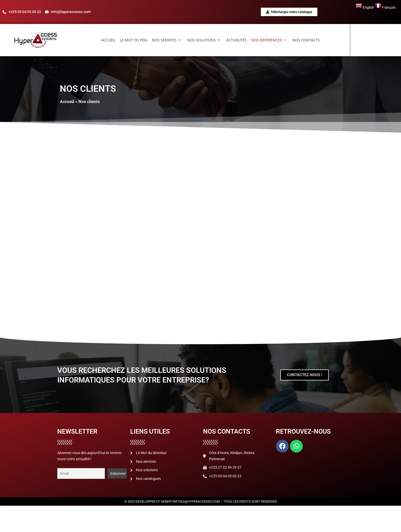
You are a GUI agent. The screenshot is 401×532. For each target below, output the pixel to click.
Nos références (299, 40)
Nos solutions (235, 40)
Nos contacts (335, 40)
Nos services (198, 40)
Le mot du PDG (166, 40)
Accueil (141, 40)
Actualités (267, 40)
